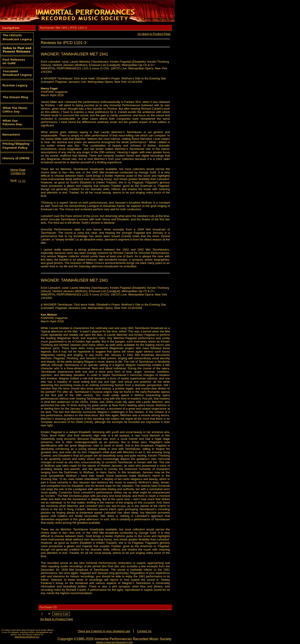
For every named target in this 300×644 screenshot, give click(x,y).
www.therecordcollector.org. (27, 637)
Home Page (18, 170)
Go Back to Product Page (154, 34)
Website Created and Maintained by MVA (114, 642)
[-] (20, 181)
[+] (24, 181)
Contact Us (18, 173)
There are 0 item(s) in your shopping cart (104, 631)
